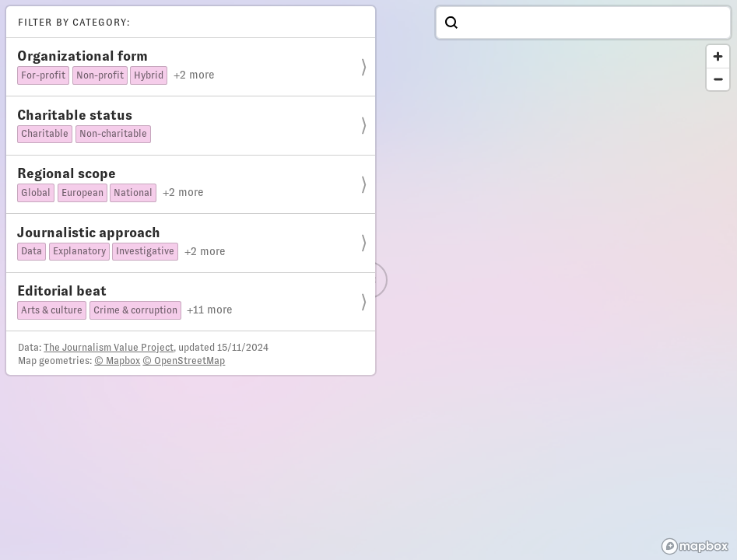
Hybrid (149, 75)
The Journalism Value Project (109, 348)
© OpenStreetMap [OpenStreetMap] (184, 361)
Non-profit (100, 75)
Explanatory (79, 251)
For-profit (43, 75)
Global (36, 193)
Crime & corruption (135, 310)
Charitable (45, 134)
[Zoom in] (718, 56)
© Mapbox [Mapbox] (117, 361)
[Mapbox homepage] (695, 546)
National (133, 193)
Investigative (145, 251)
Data (32, 251)
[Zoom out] (718, 79)
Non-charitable (113, 134)
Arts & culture (52, 310)
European (82, 193)
